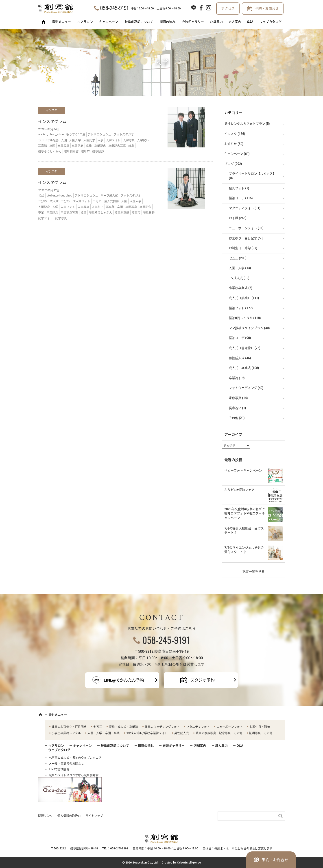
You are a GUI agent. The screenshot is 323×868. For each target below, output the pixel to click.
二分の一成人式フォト (76, 201)
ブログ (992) (233, 164)
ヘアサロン (85, 22)
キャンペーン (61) (237, 154)
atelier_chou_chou (51, 134)
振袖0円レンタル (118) (245, 318)
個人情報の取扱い (69, 816)
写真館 (43, 146)
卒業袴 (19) (237, 378)
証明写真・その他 (261, 733)
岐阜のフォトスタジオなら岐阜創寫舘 (74, 775)
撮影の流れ (168, 22)
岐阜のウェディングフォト (162, 727)
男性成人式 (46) (240, 358)
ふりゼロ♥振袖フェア (239, 490)
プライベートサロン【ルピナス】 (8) (252, 176)
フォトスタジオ (124, 134)
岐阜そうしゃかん (50, 151)
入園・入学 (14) (240, 268)
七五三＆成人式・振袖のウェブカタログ (75, 758)
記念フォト (45, 218)
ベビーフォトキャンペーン (243, 471)
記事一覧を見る (253, 572)
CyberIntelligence (189, 863)
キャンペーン (109, 22)
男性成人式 (182, 733)
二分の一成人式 (48, 201)
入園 (64, 140)
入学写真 (129, 140)
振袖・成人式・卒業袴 (123, 727)
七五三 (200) (238, 258)
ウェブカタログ (271, 22)
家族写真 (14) (238, 398)
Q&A (250, 22)
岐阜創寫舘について (139, 22)
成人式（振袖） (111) (244, 298)
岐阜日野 (98, 151)
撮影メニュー (61, 22)
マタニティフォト (198, 727)
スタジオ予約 (203, 680)
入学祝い (143, 140)
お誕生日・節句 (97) (243, 248)
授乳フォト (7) (239, 188)
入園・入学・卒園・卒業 (104, 733)
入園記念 (89, 140)
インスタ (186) (235, 134)
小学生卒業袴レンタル (66, 733)
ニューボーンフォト (230, 727)
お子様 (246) (238, 218)
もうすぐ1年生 (76, 134)
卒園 (52, 146)
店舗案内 (216, 22)
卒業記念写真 (117, 146)
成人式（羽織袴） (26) (245, 348)
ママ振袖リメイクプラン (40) (249, 328)
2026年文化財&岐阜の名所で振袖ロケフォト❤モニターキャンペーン (245, 513)
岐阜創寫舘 (71, 151)
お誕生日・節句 (260, 727)
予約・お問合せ (267, 9)
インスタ (52, 110)
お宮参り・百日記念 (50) (246, 238)
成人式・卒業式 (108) (244, 368)
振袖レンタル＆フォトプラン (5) (247, 124)
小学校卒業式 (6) (241, 288)
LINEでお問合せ (59, 769)
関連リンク (45, 816)
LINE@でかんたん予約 (124, 680)
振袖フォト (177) (241, 308)
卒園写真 (63, 146)
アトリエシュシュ (99, 134)
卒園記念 (78, 146)
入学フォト (113, 140)
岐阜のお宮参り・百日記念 (69, 727)
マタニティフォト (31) (245, 208)
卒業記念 (100, 146)
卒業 (89, 146)
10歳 (41, 195)
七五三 (98, 727)
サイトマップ (94, 816)
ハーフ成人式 (109, 195)
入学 (100, 140)
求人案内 (235, 22)
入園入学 (75, 140)
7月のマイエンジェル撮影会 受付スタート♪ (246, 550)
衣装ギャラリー (193, 22)
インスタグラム (52, 122)
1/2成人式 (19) (239, 278)
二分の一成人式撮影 (106, 201)
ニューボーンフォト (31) (246, 228)
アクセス (228, 9)
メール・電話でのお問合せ (66, 763)
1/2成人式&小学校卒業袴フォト (147, 733)
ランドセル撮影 (48, 140)
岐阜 (131, 146)
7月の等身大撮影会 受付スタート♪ (244, 531)
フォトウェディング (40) (246, 388)
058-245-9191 (114, 8)
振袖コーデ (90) (240, 338)
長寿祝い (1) (237, 408)
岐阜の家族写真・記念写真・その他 (219, 733)
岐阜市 (85, 151)
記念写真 (61, 218)
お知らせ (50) (234, 144)
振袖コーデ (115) (241, 198)
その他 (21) (237, 418)
